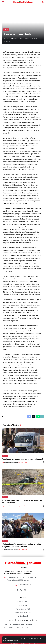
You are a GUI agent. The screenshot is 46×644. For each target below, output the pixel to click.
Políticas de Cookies (12, 641)
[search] (43, 2)
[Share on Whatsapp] (38, 417)
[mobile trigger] (4, 2)
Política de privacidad (26, 639)
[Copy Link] (42, 417)
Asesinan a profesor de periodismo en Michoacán (23, 459)
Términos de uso (39, 639)
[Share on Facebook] (29, 417)
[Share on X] (34, 417)
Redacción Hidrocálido (11, 39)
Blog (6, 30)
